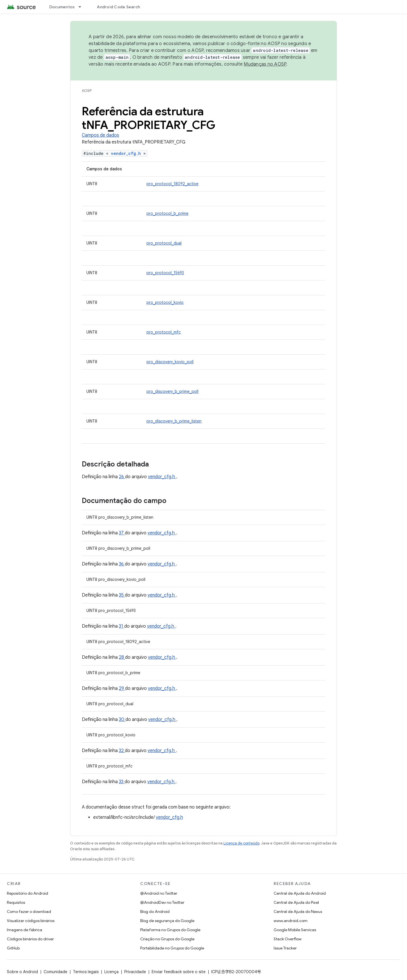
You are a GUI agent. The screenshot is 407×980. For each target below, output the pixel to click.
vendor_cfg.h (127, 153)
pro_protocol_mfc (164, 332)
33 (122, 782)
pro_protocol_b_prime (167, 213)
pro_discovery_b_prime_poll (172, 391)
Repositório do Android (28, 893)
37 (122, 533)
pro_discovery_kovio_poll (170, 362)
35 (122, 595)
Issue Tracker (285, 948)
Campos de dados (100, 135)
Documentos (62, 7)
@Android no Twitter (159, 893)
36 (122, 564)
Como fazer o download (29, 912)
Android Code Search (118, 7)
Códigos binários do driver (30, 939)
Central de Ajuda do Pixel (296, 902)
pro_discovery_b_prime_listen (174, 421)
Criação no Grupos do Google (167, 939)
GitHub (13, 948)
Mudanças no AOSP (265, 64)
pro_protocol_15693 (165, 273)
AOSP (87, 91)
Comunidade (55, 972)
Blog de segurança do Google (167, 921)
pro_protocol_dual (164, 243)
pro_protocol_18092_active (172, 184)
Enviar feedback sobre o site (179, 972)
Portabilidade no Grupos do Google (172, 948)
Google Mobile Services (295, 930)
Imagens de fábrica (25, 930)
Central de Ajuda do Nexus (298, 912)
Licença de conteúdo (241, 843)
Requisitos (16, 902)
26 (122, 477)
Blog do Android (155, 912)
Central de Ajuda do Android (300, 893)
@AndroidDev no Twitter (162, 902)
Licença (111, 972)
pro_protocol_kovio (165, 302)
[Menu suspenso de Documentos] (82, 7)
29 (122, 688)
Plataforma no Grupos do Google (170, 930)
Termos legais (86, 972)
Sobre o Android (22, 972)
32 (122, 751)
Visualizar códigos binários (31, 921)
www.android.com (291, 921)
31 (122, 626)
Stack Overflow (288, 939)
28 (122, 657)
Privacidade (135, 972)
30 (122, 720)
